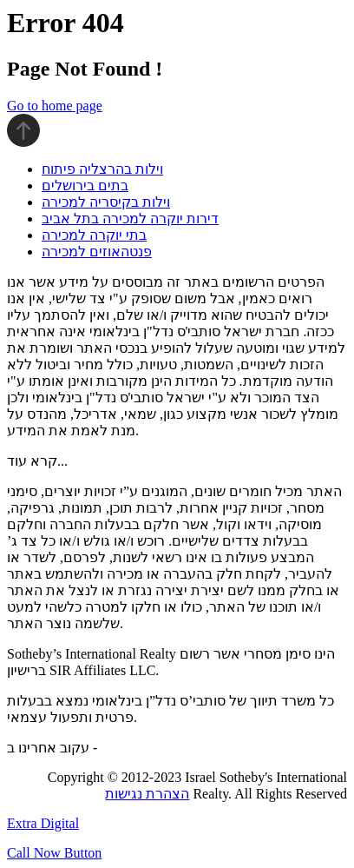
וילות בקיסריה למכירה (106, 202)
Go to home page (55, 106)
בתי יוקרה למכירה (94, 235)
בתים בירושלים (85, 186)
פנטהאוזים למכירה (97, 252)
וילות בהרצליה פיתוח (102, 169)
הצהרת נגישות (147, 794)
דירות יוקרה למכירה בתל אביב (130, 219)
